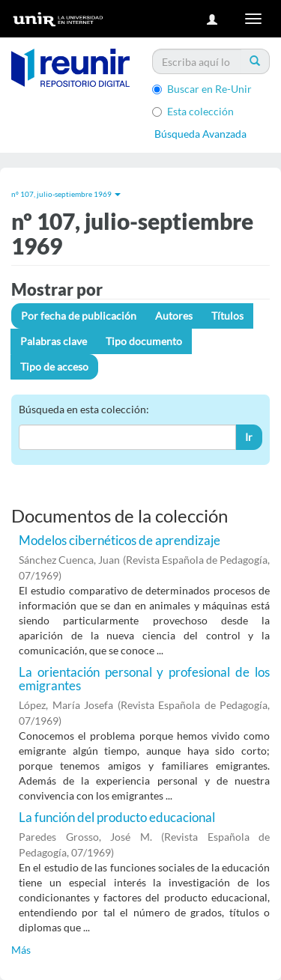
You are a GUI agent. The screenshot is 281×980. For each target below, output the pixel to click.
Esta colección (193, 111)
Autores (174, 316)
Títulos (227, 316)
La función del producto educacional (117, 817)
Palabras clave (54, 341)
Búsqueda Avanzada (200, 134)
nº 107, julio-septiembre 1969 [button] (66, 194)
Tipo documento (144, 341)
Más (21, 950)
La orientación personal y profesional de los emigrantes (144, 679)
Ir (249, 437)
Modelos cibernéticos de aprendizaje (120, 540)
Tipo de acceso (54, 366)
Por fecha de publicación (79, 316)
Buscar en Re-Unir (202, 89)
